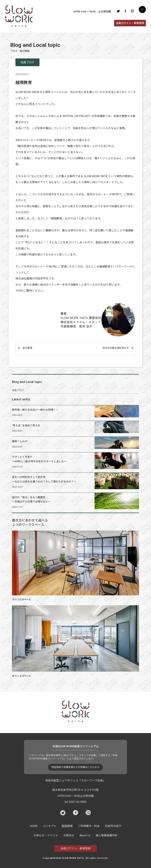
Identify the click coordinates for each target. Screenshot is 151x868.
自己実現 (27, 348)
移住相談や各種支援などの (75, 767)
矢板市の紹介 (113, 826)
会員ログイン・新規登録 (130, 23)
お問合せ (69, 835)
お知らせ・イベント (46, 835)
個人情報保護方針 (107, 835)
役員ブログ (18, 390)
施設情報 (67, 826)
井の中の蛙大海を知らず (116, 348)
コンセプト (50, 826)
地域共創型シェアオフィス (75, 781)
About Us (85, 835)
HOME (34, 826)
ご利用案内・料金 (89, 826)
